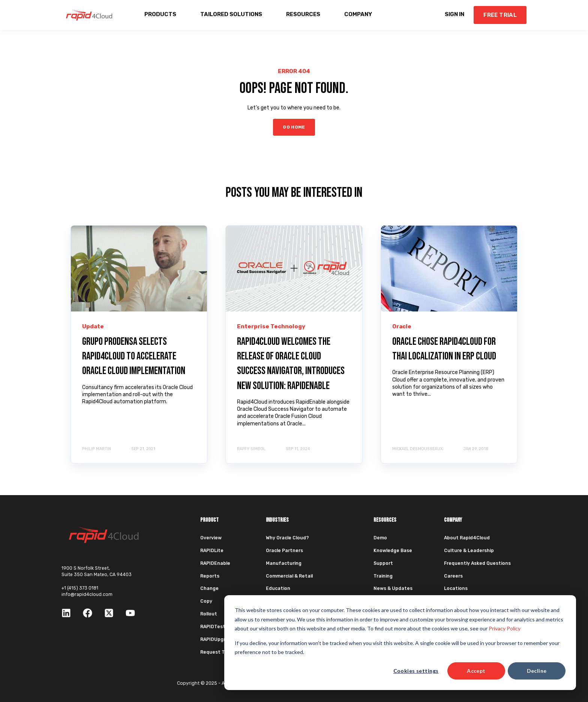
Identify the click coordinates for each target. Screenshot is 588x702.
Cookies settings (416, 671)
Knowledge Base (393, 551)
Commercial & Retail (289, 576)
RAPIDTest (213, 627)
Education (278, 588)
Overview (211, 538)
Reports (210, 576)
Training (383, 576)
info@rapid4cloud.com (87, 594)
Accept (476, 671)
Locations (456, 588)
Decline (537, 671)
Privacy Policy (505, 628)
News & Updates (393, 588)
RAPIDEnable (215, 563)
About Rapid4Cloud (467, 538)
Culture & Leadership (469, 551)
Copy (206, 601)
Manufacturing (284, 563)
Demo (380, 538)
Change (209, 588)
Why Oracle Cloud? (287, 538)
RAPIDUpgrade (217, 639)
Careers (453, 576)
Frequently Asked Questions (477, 563)
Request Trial (216, 652)
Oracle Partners (284, 551)
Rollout (209, 614)
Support (383, 563)
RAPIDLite (212, 551)
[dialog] (400, 643)
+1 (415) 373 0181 (80, 588)
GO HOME (294, 127)
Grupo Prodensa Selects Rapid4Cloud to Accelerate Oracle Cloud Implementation (134, 356)
